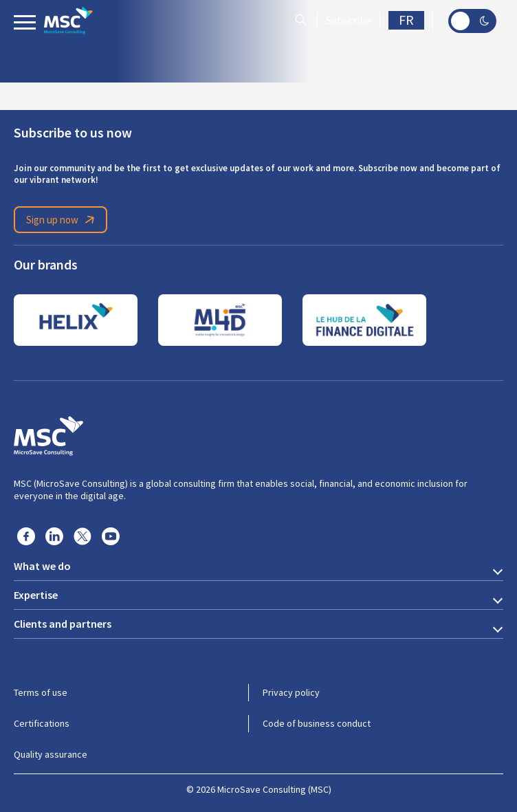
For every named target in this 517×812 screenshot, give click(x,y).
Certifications (42, 723)
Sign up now (63, 220)
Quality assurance (51, 754)
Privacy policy (291, 692)
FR (406, 20)
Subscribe (349, 21)
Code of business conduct (317, 723)
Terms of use (41, 692)
